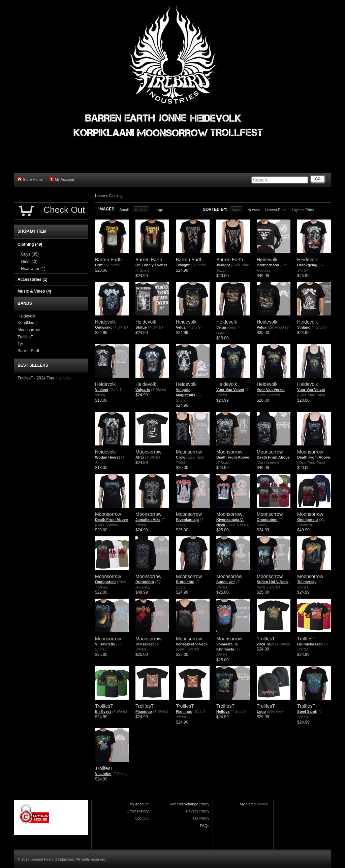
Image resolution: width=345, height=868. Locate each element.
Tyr (20, 344)
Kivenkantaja (187, 520)
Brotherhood (268, 265)
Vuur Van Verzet (230, 390)
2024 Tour (265, 644)
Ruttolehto (145, 582)
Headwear (33, 269)
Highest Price (303, 210)
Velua (181, 327)
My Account (62, 179)
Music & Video (34, 291)
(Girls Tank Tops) (311, 395)
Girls (29, 262)
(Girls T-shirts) (268, 395)
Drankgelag (307, 265)
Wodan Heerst (107, 457)
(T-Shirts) (111, 265)
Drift (99, 265)
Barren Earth (29, 351)
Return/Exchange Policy (190, 804)
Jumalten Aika (148, 520)
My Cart (246, 804)
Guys (30, 254)
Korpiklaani (27, 323)
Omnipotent (267, 520)
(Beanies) (275, 711)
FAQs (205, 826)
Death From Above (233, 457)
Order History (138, 811)
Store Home (30, 179)
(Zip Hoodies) (279, 327)
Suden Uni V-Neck (273, 582)
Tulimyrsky (307, 582)
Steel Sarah (307, 711)
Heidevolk (26, 316)
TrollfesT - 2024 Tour (36, 378)
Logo (261, 711)
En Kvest (103, 711)
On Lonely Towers (151, 265)
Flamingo (144, 711)
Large (158, 210)
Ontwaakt (103, 327)
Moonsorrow (29, 330)
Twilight (183, 265)
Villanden (103, 774)
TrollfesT (25, 337)
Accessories (33, 279)
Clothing (116, 196)
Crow (181, 457)
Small (124, 210)
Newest (254, 210)
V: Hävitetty (105, 644)
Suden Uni (225, 582)
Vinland (304, 327)
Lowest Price (276, 210)
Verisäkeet (145, 644)
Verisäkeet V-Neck (192, 644)
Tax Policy (201, 818)
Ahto (140, 457)
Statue (141, 327)
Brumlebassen (310, 644)
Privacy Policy (198, 811)
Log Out (142, 818)
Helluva (223, 711)
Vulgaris (143, 390)
